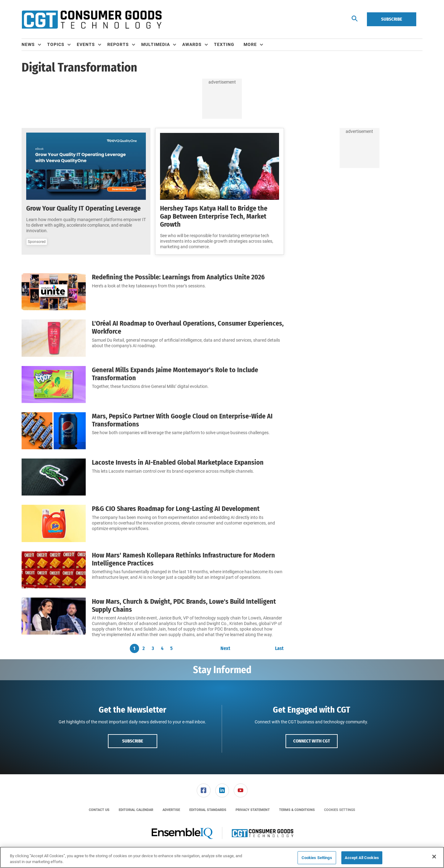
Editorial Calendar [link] (136, 810)
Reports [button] (118, 44)
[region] (222, 857)
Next (225, 648)
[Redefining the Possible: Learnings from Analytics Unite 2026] (54, 292)
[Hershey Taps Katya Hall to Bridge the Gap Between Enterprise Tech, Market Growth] (220, 166)
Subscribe (392, 19)
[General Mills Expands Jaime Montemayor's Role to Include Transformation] (54, 385)
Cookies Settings (340, 810)
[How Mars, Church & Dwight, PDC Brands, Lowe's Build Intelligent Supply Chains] (54, 618)
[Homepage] (92, 19)
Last (279, 648)
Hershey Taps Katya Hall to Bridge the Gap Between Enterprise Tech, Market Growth (214, 216)
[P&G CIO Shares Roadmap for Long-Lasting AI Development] (54, 523)
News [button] (28, 44)
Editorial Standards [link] (208, 810)
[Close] (434, 857)
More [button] (250, 44)
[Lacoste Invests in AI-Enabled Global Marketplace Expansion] (54, 477)
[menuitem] (34, 45)
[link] (204, 790)
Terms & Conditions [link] (297, 810)
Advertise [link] (171, 810)
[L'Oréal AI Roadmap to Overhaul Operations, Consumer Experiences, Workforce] (54, 338)
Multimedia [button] (156, 44)
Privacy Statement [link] (253, 810)
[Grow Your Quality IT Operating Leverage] (86, 166)
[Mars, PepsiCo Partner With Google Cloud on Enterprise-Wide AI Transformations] (54, 431)
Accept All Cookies (362, 858)
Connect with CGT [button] (312, 741)
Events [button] (86, 44)
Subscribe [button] (133, 741)
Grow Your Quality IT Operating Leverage (83, 208)
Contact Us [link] (99, 810)
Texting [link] (224, 44)
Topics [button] (56, 44)
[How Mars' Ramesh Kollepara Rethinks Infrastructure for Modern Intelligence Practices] (54, 570)
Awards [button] (192, 44)
